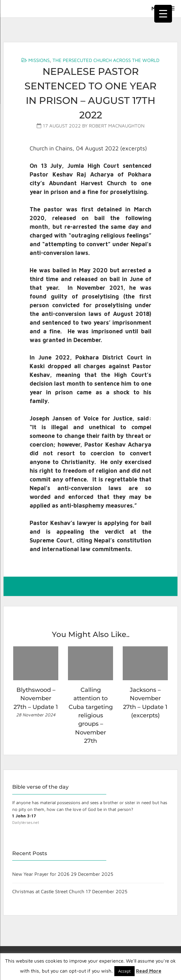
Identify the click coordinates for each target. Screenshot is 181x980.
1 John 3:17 (24, 816)
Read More (149, 971)
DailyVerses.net (26, 822)
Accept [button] (124, 971)
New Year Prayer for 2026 (41, 874)
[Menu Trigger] (163, 14)
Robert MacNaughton (117, 126)
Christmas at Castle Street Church (48, 891)
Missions (39, 60)
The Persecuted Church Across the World (106, 60)
